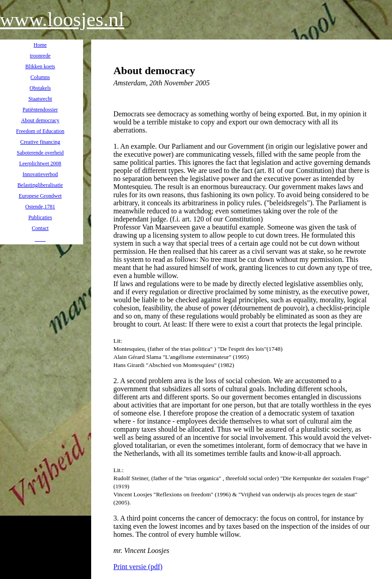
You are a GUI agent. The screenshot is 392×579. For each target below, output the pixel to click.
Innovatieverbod (40, 174)
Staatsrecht (40, 99)
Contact (40, 228)
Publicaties (40, 217)
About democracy (40, 120)
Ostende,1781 (40, 207)
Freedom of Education (40, 131)
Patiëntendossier (40, 110)
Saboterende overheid (40, 153)
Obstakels (40, 88)
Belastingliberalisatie (40, 185)
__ (38, 239)
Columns (40, 77)
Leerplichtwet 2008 (40, 164)
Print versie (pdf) (138, 567)
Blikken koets (40, 66)
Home (40, 45)
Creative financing (40, 142)
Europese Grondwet (40, 196)
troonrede (40, 56)
